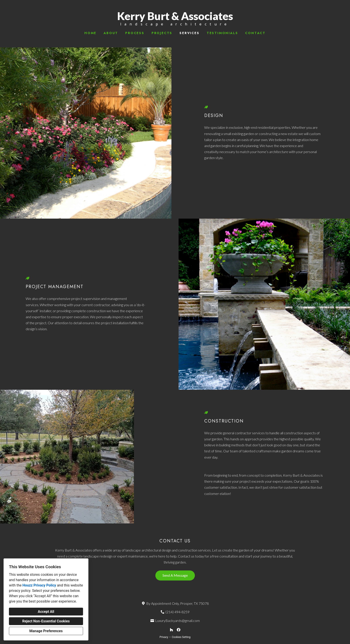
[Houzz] (171, 630)
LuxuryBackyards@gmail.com (177, 620)
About (111, 33)
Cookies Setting (181, 637)
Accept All (46, 612)
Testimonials (222, 33)
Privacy (164, 637)
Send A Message (175, 575)
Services (189, 33)
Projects (162, 33)
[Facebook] (179, 630)
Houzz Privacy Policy (39, 585)
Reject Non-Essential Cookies (46, 621)
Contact (255, 33)
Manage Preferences (46, 631)
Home (90, 33)
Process (135, 33)
